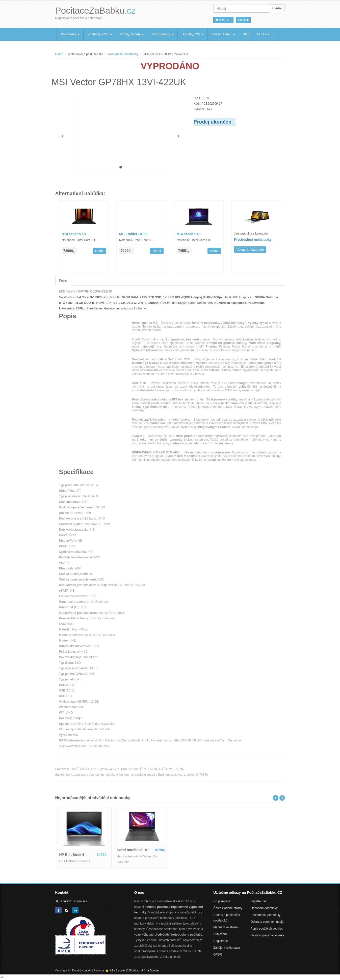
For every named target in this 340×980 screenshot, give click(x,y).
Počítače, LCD (100, 34)
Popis (63, 281)
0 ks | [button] (223, 20)
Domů (59, 54)
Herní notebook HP (133, 850)
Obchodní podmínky (264, 908)
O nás (263, 34)
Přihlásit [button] (243, 20)
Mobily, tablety (132, 34)
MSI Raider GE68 (133, 234)
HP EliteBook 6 (72, 855)
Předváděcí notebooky (123, 54)
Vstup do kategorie (250, 250)
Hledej (277, 8)
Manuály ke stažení (226, 927)
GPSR (218, 955)
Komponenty (163, 34)
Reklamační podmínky (266, 915)
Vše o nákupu (223, 34)
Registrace (220, 941)
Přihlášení (220, 934)
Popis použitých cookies (267, 929)
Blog (246, 34)
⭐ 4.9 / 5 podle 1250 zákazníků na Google (132, 970)
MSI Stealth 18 (74, 234)
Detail (99, 251)
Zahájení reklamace (227, 948)
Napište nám (259, 901)
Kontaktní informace (74, 901)
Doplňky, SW (193, 34)
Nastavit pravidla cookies (267, 935)
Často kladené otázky (228, 908)
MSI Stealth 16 (189, 234)
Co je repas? (222, 901)
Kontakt (86, 970)
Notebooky (70, 34)
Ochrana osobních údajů (267, 922)
